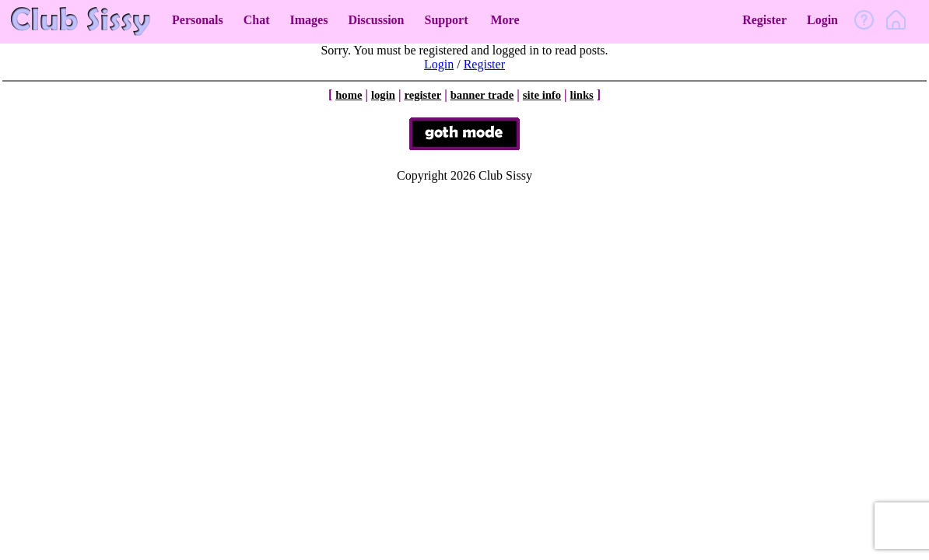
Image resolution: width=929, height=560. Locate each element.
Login (822, 20)
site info (542, 95)
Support (446, 20)
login (383, 95)
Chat (257, 20)
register (422, 95)
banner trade (482, 95)
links (582, 95)
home (349, 95)
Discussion (376, 20)
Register (764, 20)
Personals (198, 20)
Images (309, 20)
